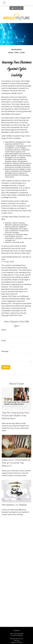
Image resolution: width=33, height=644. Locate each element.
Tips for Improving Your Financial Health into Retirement (16, 415)
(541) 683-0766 (19, 634)
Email (4, 341)
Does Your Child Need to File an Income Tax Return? (16, 463)
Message (5, 351)
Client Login (16, 8)
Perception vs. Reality (14, 505)
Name (4, 330)
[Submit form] (6, 367)
